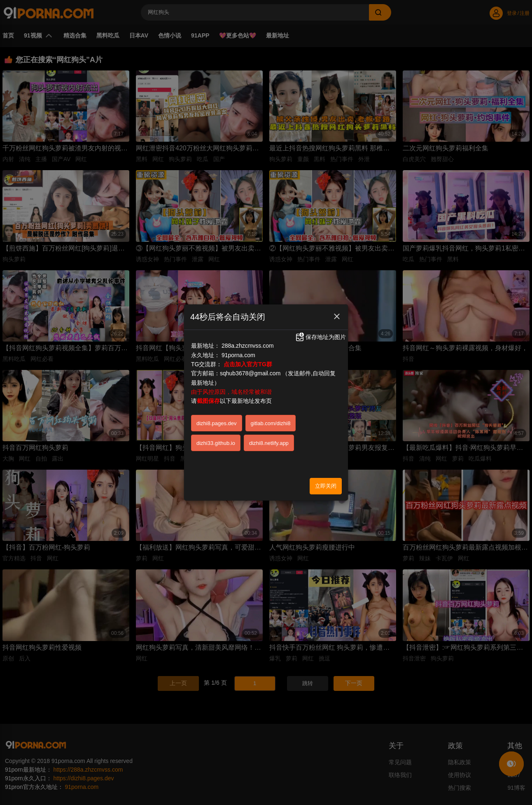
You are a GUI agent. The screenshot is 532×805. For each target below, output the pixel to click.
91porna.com (238, 355)
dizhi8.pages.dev (217, 423)
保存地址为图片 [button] (320, 337)
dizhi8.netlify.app (269, 443)
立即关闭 (326, 486)
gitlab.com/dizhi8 (271, 423)
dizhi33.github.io (216, 443)
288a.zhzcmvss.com (248, 346)
